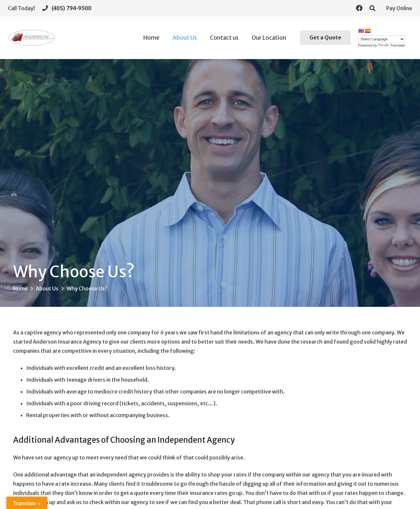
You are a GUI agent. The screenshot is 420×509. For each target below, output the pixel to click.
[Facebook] (359, 8)
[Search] (372, 8)
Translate (391, 45)
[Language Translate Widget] (381, 39)
